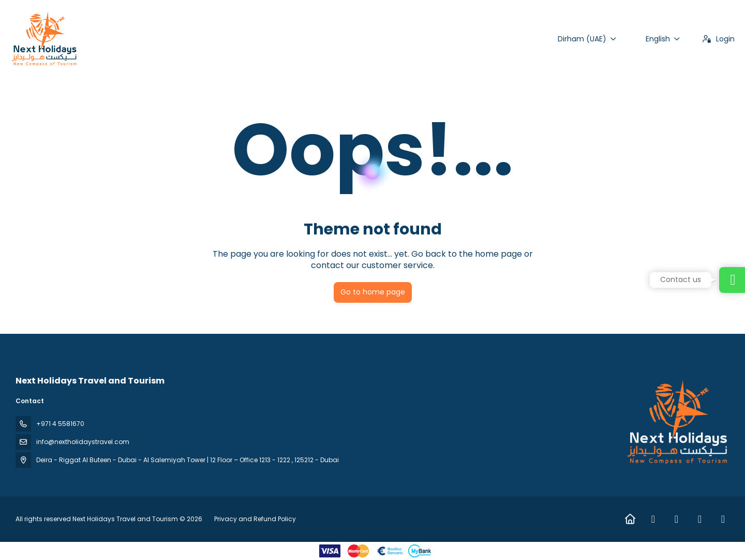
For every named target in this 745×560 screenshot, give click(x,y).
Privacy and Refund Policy (255, 519)
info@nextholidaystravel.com (83, 442)
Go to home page (373, 292)
